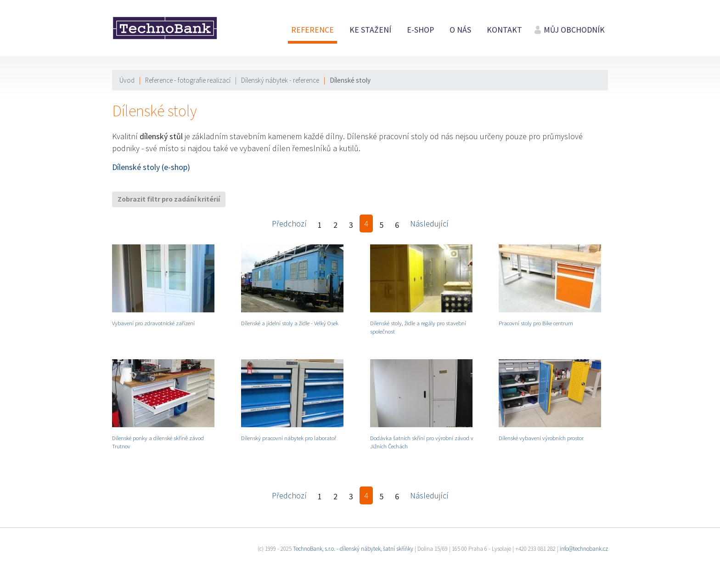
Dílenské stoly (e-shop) (151, 167)
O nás (460, 30)
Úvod (127, 80)
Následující (429, 223)
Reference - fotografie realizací (188, 80)
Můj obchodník (574, 30)
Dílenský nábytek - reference (280, 80)
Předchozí (289, 223)
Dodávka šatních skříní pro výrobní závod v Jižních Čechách (422, 442)
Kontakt (504, 30)
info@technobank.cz (584, 549)
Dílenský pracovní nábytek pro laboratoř (289, 438)
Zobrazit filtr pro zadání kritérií (169, 199)
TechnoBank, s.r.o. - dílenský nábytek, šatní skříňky (353, 549)
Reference (312, 30)
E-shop (420, 30)
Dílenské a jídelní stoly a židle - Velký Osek (290, 323)
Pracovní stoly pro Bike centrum (536, 323)
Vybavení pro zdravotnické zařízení (153, 323)
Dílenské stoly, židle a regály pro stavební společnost (418, 327)
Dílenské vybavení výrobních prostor (541, 438)
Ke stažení (370, 30)
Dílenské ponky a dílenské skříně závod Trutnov (158, 442)
